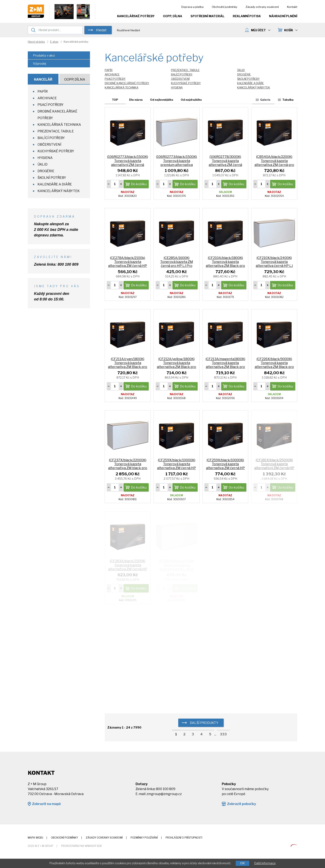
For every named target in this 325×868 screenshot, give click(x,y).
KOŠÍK (291, 30)
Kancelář (43, 79)
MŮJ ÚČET (261, 30)
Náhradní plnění (283, 16)
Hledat (101, 30)
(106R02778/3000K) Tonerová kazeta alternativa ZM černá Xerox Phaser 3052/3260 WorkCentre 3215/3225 (225, 165)
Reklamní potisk (247, 16)
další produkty (204, 723)
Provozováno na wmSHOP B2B (81, 846)
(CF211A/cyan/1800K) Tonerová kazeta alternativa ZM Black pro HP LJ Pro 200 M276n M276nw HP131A (128, 367)
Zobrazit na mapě (46, 804)
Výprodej (39, 64)
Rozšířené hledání (128, 30)
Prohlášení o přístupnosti (184, 838)
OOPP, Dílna (173, 16)
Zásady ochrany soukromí (262, 7)
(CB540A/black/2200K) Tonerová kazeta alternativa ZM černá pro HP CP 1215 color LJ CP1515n (274, 165)
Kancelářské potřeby (136, 16)
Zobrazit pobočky (241, 804)
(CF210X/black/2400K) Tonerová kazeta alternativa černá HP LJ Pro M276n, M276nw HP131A (274, 266)
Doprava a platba (192, 7)
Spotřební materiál (207, 16)
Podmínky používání (144, 838)
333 (223, 734)
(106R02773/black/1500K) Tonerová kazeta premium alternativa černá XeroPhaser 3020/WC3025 (176, 165)
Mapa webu (35, 838)
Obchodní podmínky (225, 7)
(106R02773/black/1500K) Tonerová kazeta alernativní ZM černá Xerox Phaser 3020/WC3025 (128, 165)
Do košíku (139, 184)
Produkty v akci (44, 56)
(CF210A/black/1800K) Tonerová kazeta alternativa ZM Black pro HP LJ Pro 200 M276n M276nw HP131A (225, 266)
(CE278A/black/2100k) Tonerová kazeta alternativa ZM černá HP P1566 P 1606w (128, 264)
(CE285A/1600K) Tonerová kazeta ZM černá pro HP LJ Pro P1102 (177, 264)
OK (243, 863)
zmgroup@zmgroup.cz (164, 794)
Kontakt (292, 7)
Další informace (265, 863)
